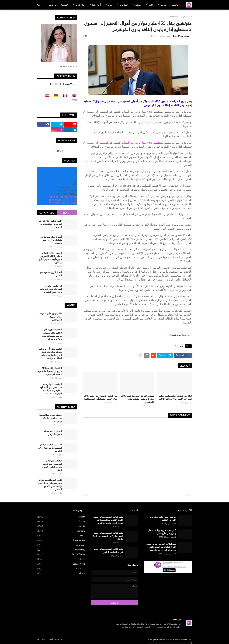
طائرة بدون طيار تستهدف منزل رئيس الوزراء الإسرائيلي (50, 317)
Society (61, 526)
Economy (173, 17)
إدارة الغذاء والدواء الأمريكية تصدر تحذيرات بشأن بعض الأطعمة (51, 289)
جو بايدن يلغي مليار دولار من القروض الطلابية (163, 518)
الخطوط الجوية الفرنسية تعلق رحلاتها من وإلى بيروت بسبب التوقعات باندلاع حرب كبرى (50, 334)
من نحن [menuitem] (53, 5)
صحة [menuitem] (110, 5)
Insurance (61, 569)
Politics (61, 522)
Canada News (61, 564)
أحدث (188, 495)
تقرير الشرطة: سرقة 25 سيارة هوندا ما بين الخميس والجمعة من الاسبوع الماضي (50, 485)
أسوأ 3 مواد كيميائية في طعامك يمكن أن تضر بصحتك (51, 240)
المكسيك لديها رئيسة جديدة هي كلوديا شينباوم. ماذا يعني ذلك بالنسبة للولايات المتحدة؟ (50, 389)
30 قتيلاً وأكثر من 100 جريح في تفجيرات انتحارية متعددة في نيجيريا (50, 371)
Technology (61, 550)
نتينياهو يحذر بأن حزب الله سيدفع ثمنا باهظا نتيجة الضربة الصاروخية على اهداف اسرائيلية (50, 353)
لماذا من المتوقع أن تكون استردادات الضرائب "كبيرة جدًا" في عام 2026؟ (175, 397)
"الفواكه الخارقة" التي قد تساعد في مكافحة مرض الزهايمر (50, 224)
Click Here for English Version (64, 84)
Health (67, 213)
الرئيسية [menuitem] (175, 5)
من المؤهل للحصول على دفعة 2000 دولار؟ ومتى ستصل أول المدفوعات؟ (100, 397)
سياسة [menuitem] (163, 5)
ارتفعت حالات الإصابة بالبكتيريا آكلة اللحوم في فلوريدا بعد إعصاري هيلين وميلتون (50, 258)
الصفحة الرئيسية (185, 17)
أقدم (86, 495)
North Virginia (61, 555)
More (75, 100)
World (61, 536)
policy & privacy (57, 639)
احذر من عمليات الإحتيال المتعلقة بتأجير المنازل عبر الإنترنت (50, 448)
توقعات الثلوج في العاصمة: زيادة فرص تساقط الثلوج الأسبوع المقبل (52, 465)
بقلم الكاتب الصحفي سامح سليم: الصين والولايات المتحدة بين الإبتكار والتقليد (107, 536)
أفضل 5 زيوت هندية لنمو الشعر (51, 274)
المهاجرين (61, 545)
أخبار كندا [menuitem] (96, 5)
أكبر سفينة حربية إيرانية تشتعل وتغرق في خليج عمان (162, 532)
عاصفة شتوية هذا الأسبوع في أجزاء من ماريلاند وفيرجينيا (50, 418)
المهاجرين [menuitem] (124, 5)
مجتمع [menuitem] (138, 5)
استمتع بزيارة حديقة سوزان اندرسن (53, 433)
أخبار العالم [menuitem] (80, 5)
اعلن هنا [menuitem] (65, 5)
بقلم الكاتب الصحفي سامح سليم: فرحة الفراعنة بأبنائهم (108, 551)
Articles (61, 559)
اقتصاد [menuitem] (151, 5)
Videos (61, 573)
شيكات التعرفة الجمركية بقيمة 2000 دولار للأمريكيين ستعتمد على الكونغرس (138, 399)
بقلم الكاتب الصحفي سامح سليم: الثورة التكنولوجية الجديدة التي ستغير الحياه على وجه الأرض (161, 547)
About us (41, 639)
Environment (61, 541)
